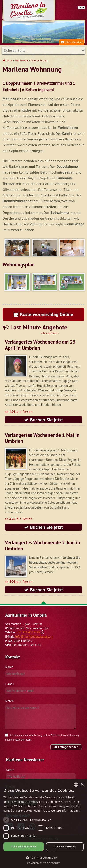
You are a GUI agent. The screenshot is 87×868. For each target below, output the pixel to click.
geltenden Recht (23, 740)
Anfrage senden (66, 747)
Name (9, 667)
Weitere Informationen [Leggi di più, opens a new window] (66, 811)
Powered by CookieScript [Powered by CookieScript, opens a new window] (44, 863)
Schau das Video (72, 42)
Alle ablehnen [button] (65, 846)
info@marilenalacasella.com (34, 636)
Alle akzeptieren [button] (24, 846)
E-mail (10, 684)
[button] (43, 858)
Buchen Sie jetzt (43, 420)
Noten (9, 701)
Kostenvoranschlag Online (43, 314)
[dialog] (43, 824)
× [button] (82, 785)
